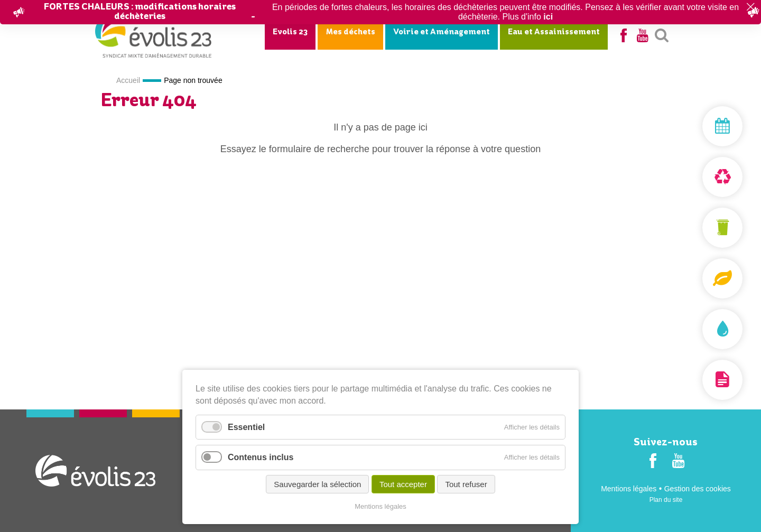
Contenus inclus (261, 457)
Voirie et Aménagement (442, 32)
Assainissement (698, 329)
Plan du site (666, 500)
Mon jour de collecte (698, 126)
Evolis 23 (290, 32)
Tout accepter (403, 484)
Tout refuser (466, 484)
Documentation (698, 380)
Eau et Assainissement (554, 32)
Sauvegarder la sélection (317, 484)
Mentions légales (629, 489)
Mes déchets (350, 32)
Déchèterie (698, 177)
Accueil (128, 80)
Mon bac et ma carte (698, 228)
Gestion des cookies (698, 489)
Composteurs (698, 278)
